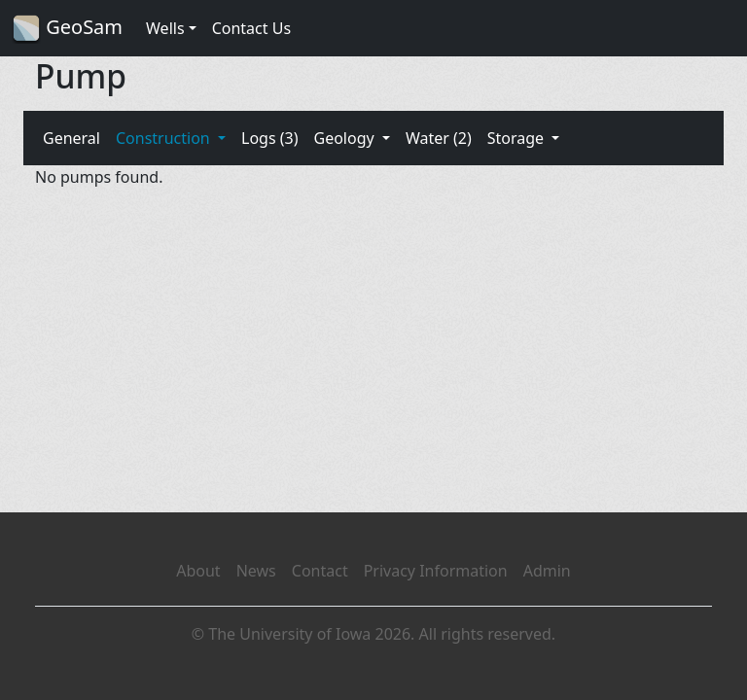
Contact (320, 571)
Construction (165, 138)
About (198, 571)
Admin (547, 571)
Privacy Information (436, 571)
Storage (518, 138)
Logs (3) (269, 138)
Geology (345, 138)
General (71, 138)
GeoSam (67, 29)
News (256, 571)
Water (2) (439, 138)
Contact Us (251, 28)
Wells (165, 28)
